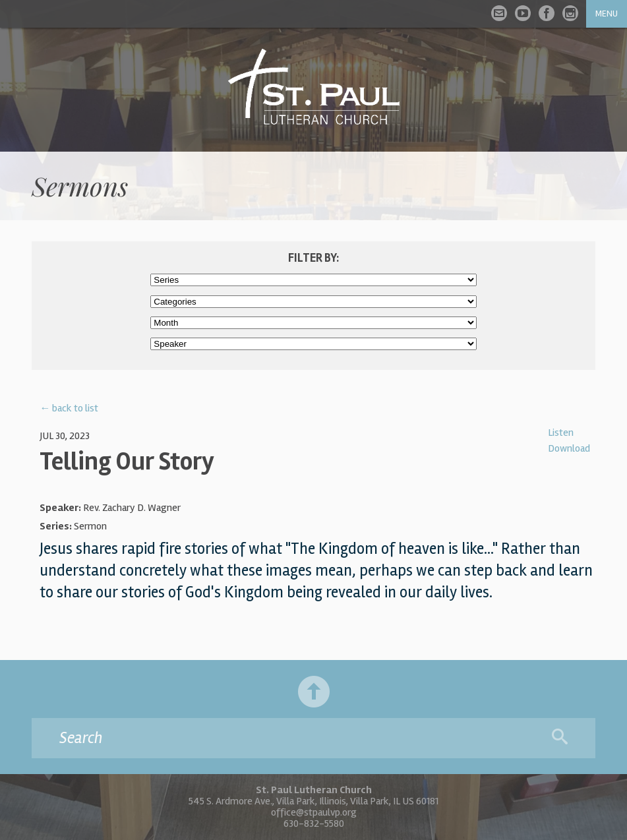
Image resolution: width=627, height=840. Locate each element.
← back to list (69, 408)
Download (569, 448)
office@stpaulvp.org (314, 812)
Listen (561, 433)
